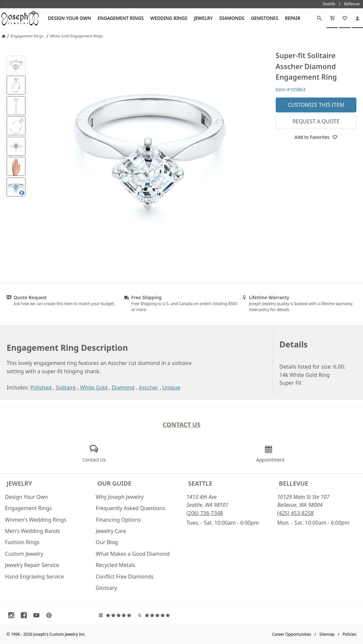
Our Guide (115, 483)
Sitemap (327, 634)
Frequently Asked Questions (131, 508)
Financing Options (118, 520)
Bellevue (294, 483)
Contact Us (182, 424)
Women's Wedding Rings (36, 520)
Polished (41, 387)
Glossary (107, 588)
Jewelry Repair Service (32, 565)
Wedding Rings (169, 18)
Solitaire (66, 387)
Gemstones (264, 18)
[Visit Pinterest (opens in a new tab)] (51, 615)
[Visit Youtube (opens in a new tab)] (38, 615)
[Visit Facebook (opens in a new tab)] (25, 615)
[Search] (319, 18)
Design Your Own (69, 18)
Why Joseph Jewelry (120, 497)
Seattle (200, 483)
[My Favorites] (345, 18)
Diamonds (232, 18)
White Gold (94, 387)
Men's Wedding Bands (32, 531)
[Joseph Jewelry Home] (4, 36)
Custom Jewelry (24, 554)
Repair (293, 18)
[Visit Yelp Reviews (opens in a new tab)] (156, 615)
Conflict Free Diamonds (125, 577)
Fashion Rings (22, 542)
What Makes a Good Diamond (133, 554)
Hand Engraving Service (34, 577)
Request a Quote (316, 121)
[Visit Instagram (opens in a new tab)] (13, 615)
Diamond (123, 387)
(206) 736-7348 (205, 513)
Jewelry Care (111, 531)
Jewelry (203, 18)
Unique (171, 387)
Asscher (149, 387)
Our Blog (107, 542)
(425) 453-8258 (296, 513)
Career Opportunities (292, 634)
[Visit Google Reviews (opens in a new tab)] (117, 615)
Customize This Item (316, 105)
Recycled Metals (116, 565)
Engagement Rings (121, 18)
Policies (349, 634)
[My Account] (357, 18)
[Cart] (332, 18)
